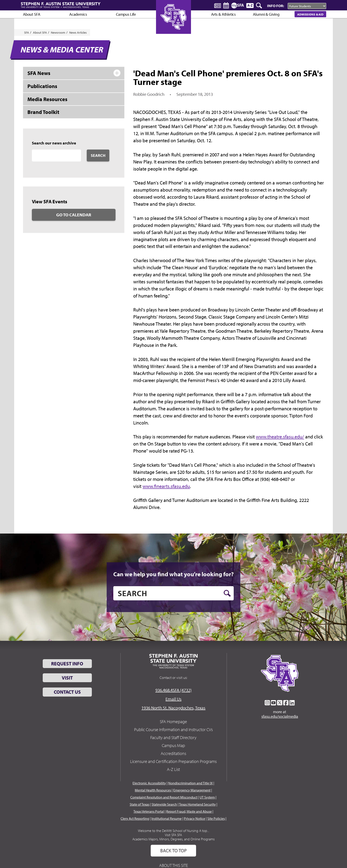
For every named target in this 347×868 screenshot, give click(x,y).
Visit (67, 678)
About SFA (32, 14)
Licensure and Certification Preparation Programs (173, 761)
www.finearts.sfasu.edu (166, 486)
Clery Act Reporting (135, 818)
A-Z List (173, 769)
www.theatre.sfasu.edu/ (280, 437)
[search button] (227, 593)
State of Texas (140, 804)
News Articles (78, 33)
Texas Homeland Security (197, 804)
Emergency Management (192, 790)
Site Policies (216, 818)
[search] (173, 593)
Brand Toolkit (43, 112)
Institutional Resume (167, 818)
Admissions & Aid (310, 14)
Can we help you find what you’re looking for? (173, 574)
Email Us (173, 699)
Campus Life (126, 14)
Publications (42, 86)
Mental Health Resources (153, 790)
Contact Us (67, 692)
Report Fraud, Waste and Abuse (189, 811)
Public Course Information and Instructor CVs (173, 729)
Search (98, 155)
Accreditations (173, 753)
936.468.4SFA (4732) (173, 690)
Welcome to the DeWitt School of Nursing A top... (173, 831)
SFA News (39, 73)
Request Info (67, 664)
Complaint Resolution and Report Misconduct (164, 797)
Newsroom (58, 33)
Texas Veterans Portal (149, 811)
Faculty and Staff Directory (173, 737)
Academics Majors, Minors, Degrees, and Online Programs (173, 839)
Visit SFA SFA (173, 835)
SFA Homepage (173, 721)
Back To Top (173, 851)
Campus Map (173, 745)
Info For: (276, 6)
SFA (27, 33)
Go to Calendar (74, 215)
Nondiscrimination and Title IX (190, 783)
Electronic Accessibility (149, 783)
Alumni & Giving (266, 14)
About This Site (173, 865)
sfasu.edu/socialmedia (280, 716)
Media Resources (47, 99)
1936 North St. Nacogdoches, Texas (173, 708)
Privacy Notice (195, 818)
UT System (207, 797)
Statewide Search (164, 804)
